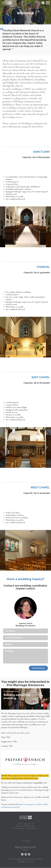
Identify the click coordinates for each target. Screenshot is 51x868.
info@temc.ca (32, 828)
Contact (26, 850)
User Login (25, 841)
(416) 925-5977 (19, 828)
